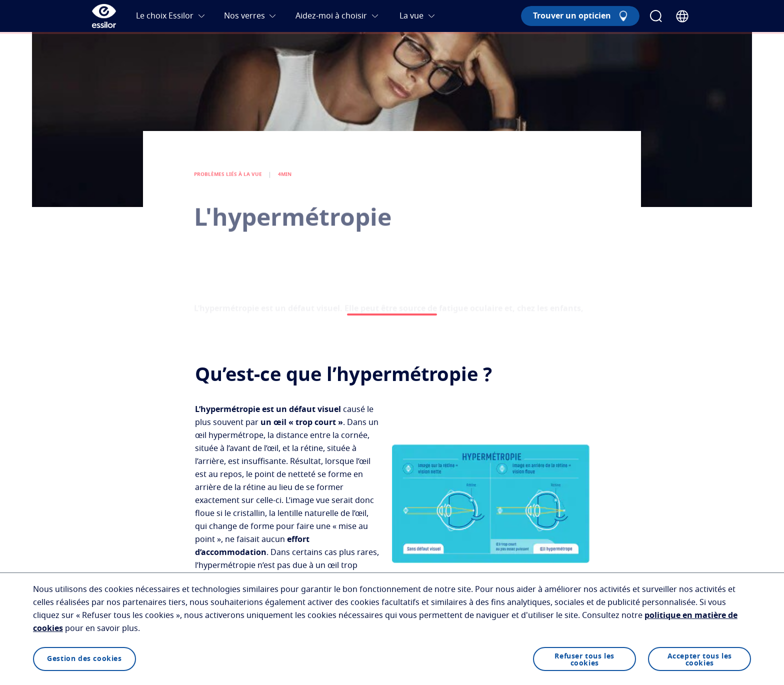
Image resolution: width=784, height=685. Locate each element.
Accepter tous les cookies (700, 660)
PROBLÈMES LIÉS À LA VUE (228, 181)
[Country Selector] (682, 16)
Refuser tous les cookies (584, 660)
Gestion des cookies (84, 659)
